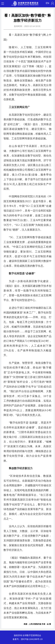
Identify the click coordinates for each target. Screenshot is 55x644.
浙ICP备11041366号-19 (32, 639)
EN (48, 3)
